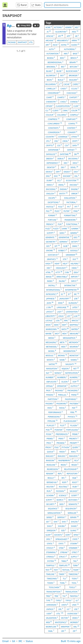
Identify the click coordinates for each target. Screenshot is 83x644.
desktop (51, 167)
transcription (54, 592)
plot (63, 425)
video (76, 618)
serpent (62, 517)
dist (77, 172)
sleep (49, 535)
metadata (74, 342)
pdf (75, 408)
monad (62, 355)
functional (73, 224)
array (76, 40)
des (66, 163)
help (66, 263)
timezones (53, 578)
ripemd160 (52, 482)
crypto (50, 145)
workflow (52, 627)
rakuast (50, 456)
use (76, 609)
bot (63, 75)
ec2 (60, 180)
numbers (62, 377)
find (76, 211)
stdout (51, 548)
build (61, 80)
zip (75, 631)
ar (77, 36)
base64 (51, 58)
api (61, 36)
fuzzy (56, 228)
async (65, 45)
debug (61, 158)
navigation (52, 368)
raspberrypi (65, 460)
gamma (75, 228)
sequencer (71, 508)
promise (61, 443)
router (51, 487)
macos (75, 320)
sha (56, 522)
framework (71, 220)
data (76, 145)
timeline (51, 574)
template (64, 565)
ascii (56, 45)
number (50, 377)
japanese (51, 298)
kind (61, 303)
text (57, 570)
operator (62, 386)
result (51, 478)
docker (67, 176)
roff (65, 482)
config (73, 123)
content (72, 128)
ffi (69, 207)
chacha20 (72, 93)
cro (57, 141)
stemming (51, 552)
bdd (63, 58)
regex (75, 465)
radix (63, 452)
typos (69, 600)
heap (58, 263)
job (76, 298)
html (49, 272)
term (76, 565)
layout (50, 312)
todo (75, 578)
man (57, 325)
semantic (74, 504)
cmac (66, 110)
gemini (74, 233)
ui (77, 600)
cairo (76, 84)
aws (66, 53)
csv (67, 145)
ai (49, 32)
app (69, 36)
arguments (63, 40)
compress (54, 119)
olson (65, 382)
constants (54, 128)
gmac (75, 246)
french (50, 224)
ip (70, 294)
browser (74, 75)
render (50, 473)
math (65, 329)
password (62, 403)
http (59, 272)
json (50, 303)
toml (63, 583)
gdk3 (63, 233)
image (50, 277)
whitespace (61, 622)
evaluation (70, 198)
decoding (73, 158)
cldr (76, 106)
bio (63, 67)
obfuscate (52, 382)
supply (75, 557)
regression (53, 469)
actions (59, 27)
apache (50, 36)
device (49, 172)
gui (75, 259)
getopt (75, 242)
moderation (70, 351)
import (75, 277)
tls (65, 578)
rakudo (62, 456)
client (57, 110)
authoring (70, 49)
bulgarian (51, 84)
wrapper (66, 627)
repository (73, 473)
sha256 (75, 522)
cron (66, 141)
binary (73, 62)
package (12, 42)
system (52, 561)
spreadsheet (62, 539)
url (61, 609)
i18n (68, 272)
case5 (64, 88)
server (74, 517)
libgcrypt (51, 316)
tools (73, 587)
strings (51, 557)
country (51, 137)
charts (61, 97)
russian (61, 491)
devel (74, 167)
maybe (49, 333)
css (59, 145)
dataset (72, 150)
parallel (63, 395)
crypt (76, 141)
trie (57, 596)
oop (76, 382)
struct (63, 557)
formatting (70, 215)
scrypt (50, 500)
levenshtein (72, 312)
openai (50, 386)
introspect (52, 294)
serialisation (54, 513)
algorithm (61, 32)
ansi (75, 32)
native (53, 364)
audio (75, 45)
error (75, 193)
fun (60, 224)
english (51, 193)
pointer (59, 430)
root (75, 482)
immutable (62, 277)
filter (67, 211)
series (50, 517)
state (76, 539)
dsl (77, 176)
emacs (50, 185)
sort (68, 535)
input (75, 281)
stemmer (74, 548)
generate (51, 237)
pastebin (75, 403)
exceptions (54, 202)
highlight (62, 268)
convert (72, 132)
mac (67, 320)
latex (75, 307)
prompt (74, 443)
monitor (74, 355)
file (49, 211)
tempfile (51, 565)
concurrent (55, 123)
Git (14, 641)
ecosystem (72, 180)
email (62, 185)
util (31, 42)
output (75, 386)
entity (63, 193)
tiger (76, 570)
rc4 (77, 460)
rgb (75, 478)
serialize (73, 513)
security (51, 504)
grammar (71, 255)
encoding (51, 189)
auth (52, 49)
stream (64, 552)
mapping (75, 325)
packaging (73, 390)
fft (77, 207)
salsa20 (74, 491)
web (49, 622)
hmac (75, 268)
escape (52, 198)
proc (50, 443)
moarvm (74, 347)
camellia (51, 88)
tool (75, 583)
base (76, 53)
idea (77, 272)
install (52, 285)
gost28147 (53, 255)
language (63, 307)
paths (63, 408)
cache (67, 84)
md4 (65, 333)
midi (64, 347)
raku (75, 452)
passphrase (71, 399)
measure (75, 333)
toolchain (55, 587)
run (49, 491)
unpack (51, 609)
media (52, 338)
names (74, 360)
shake (74, 526)
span (76, 535)
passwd (50, 403)
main (49, 325)
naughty (71, 364)
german (64, 242)
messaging (51, 342)
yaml (51, 631)
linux (62, 316)
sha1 (65, 522)
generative (65, 237)
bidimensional (55, 62)
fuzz (48, 228)
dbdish (50, 158)
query (76, 447)
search (61, 500)
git (57, 246)
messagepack (70, 338)
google (75, 250)
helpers (75, 263)
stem (62, 548)
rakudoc (74, 456)
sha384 (62, 526)
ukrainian (52, 605)
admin (69, 27)
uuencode (73, 613)
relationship (71, 469)
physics (72, 417)
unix (75, 605)
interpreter (72, 290)
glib (66, 246)
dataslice (51, 154)
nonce (58, 373)
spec (49, 539)
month (51, 360)
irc (77, 294)
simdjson (52, 530)
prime (76, 434)
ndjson (66, 368)
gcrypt (51, 233)
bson (50, 80)
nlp (49, 373)
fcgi (61, 207)
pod (49, 430)
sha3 (50, 526)
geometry (51, 242)
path (50, 408)
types (59, 600)
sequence (53, 508)
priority (74, 438)
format (52, 215)
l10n (50, 307)
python (66, 447)
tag (76, 561)
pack (49, 390)
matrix (75, 329)
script (75, 495)
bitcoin (74, 67)
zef (63, 631)
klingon (73, 303)
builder (74, 80)
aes (77, 27)
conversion (54, 132)
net (76, 368)
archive (50, 40)
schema (51, 495)
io (63, 294)
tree (49, 596)
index (50, 281)
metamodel (52, 347)
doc (57, 176)
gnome (50, 250)
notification (72, 373)
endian (64, 189)
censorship (54, 93)
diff (58, 172)
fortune (53, 220)
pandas (50, 395)
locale (50, 320)
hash (49, 263)
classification (63, 106)
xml (76, 627)
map (65, 325)
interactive (70, 285)
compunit (72, 119)
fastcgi (50, 207)
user (49, 613)
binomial (52, 67)
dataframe (54, 150)
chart (50, 97)
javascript (65, 298)
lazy (60, 312)
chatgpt (74, 97)
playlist (51, 425)
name (63, 360)
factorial (72, 202)
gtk (65, 259)
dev (63, 167)
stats (62, 543)
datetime (65, 154)
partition (53, 399)
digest (67, 172)
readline (52, 465)
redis (64, 465)
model (52, 351)
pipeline (53, 421)
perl (73, 412)
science (63, 495)
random (51, 460)
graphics (52, 259)
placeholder (71, 421)
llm (77, 316)
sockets (59, 535)
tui (65, 596)
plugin (74, 425)
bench (74, 58)
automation (53, 53)
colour (50, 115)
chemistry (52, 102)
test (49, 570)
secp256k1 (74, 500)
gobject (63, 250)
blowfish (52, 75)
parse (75, 395)
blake (50, 71)
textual (67, 570)
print (62, 438)
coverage (63, 137)
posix (49, 434)
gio (49, 246)
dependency (53, 163)
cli (48, 110)
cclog (75, 88)
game (66, 228)
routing (64, 487)
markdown (52, 329)
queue (51, 452)
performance (55, 412)
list (69, 316)
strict (75, 552)
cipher (49, 106)
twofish (74, 596)
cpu (48, 141)
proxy (49, 447)
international (54, 290)
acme (49, 27)
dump (50, 180)
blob (59, 71)
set (48, 522)
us (69, 609)
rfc (64, 478)
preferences (62, 434)
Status (29, 641)
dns (48, 176)
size (64, 530)
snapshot (22, 42)
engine (75, 189)
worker (75, 622)
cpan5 (75, 137)
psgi (57, 447)
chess (64, 102)
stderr (74, 543)
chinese (75, 102)
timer (62, 574)
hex (49, 268)
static (50, 543)
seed (62, 504)
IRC (21, 641)
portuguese (73, 430)
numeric (74, 377)
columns (62, 115)
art (48, 45)
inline (62, 281)
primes (50, 438)
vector (65, 618)
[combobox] (62, 5)
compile (75, 115)
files (58, 211)
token (51, 583)
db (76, 154)
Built (71, 641)
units (65, 605)
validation (52, 618)
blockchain (72, 71)
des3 (76, 163)
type (49, 600)
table (65, 561)
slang (74, 530)
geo (76, 237)
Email (6, 641)
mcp (58, 333)
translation (72, 592)
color (75, 110)
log (59, 320)
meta (63, 342)
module (50, 355)
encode (74, 185)
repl (61, 473)
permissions (54, 417)
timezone (74, 574)
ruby (75, 487)
